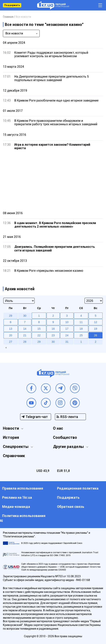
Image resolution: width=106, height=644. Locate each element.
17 (67, 329)
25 (81, 335)
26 (96, 335)
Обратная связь (71, 507)
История (11, 437)
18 (81, 329)
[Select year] (94, 301)
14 (25, 329)
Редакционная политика (78, 488)
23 (53, 335)
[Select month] (19, 301)
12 (96, 322)
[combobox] (21, 33)
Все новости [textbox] (14, 33)
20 (11, 335)
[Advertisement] (53, 180)
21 (25, 335)
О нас (58, 428)
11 (81, 322)
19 (96, 329)
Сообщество (65, 437)
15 (39, 329)
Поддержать (12, 5)
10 (67, 322)
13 (11, 329)
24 (67, 335)
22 (39, 335)
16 (53, 329)
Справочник (14, 456)
